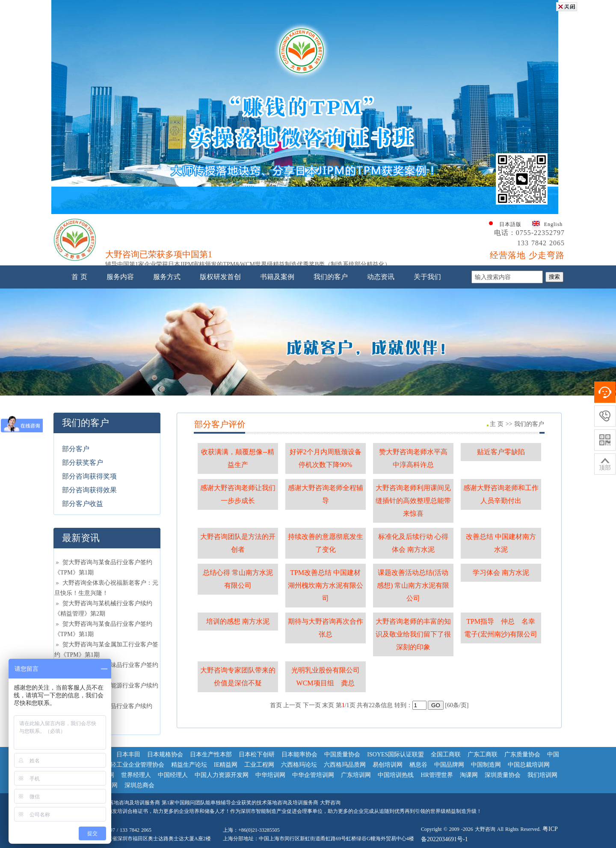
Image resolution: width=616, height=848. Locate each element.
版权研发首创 (220, 277)
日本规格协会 (165, 754)
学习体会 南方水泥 (501, 573)
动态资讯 (381, 277)
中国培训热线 (396, 775)
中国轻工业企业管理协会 (131, 765)
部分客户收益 (83, 504)
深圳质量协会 (503, 775)
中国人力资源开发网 (222, 775)
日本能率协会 (299, 754)
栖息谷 (418, 765)
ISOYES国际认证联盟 (395, 754)
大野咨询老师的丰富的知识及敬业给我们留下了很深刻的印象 (413, 634)
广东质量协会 (522, 754)
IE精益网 (226, 765)
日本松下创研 (257, 754)
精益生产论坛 (189, 765)
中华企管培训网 (313, 775)
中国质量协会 (342, 754)
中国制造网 (486, 765)
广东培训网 (356, 775)
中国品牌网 (449, 765)
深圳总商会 (139, 785)
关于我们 (427, 277)
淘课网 (469, 775)
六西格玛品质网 (345, 765)
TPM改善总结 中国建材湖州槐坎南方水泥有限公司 (326, 585)
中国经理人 (173, 775)
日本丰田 (128, 754)
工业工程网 (259, 765)
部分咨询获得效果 (89, 490)
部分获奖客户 (83, 463)
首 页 (79, 277)
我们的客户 (331, 277)
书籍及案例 (277, 277)
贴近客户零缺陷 (501, 452)
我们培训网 (542, 775)
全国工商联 (446, 754)
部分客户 (76, 449)
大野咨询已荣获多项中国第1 (159, 257)
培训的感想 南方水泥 (238, 621)
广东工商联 (483, 754)
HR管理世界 (437, 775)
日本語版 (510, 224)
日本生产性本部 (211, 754)
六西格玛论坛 (299, 765)
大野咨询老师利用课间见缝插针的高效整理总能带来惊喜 (413, 501)
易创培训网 (388, 765)
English (554, 224)
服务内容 (120, 277)
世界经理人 (136, 775)
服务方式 (167, 277)
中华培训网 (270, 775)
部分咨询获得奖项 (89, 476)
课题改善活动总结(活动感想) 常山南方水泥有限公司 (413, 585)
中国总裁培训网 (529, 765)
